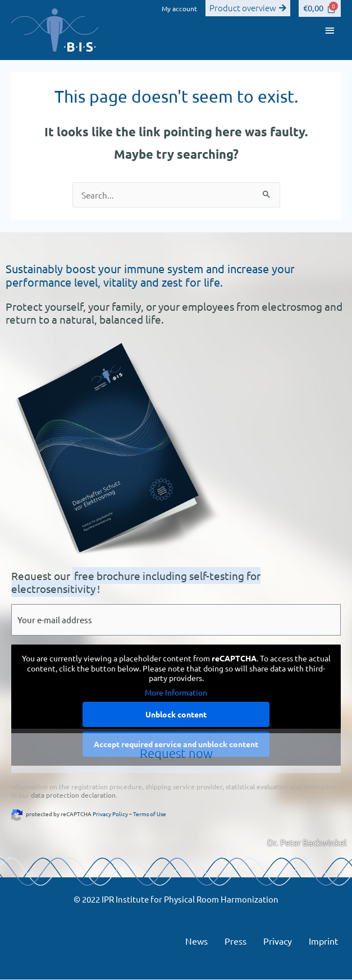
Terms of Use (150, 814)
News (196, 941)
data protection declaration (73, 795)
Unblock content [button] (176, 714)
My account (179, 8)
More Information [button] (176, 693)
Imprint (323, 941)
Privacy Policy (110, 814)
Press (236, 941)
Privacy (278, 941)
